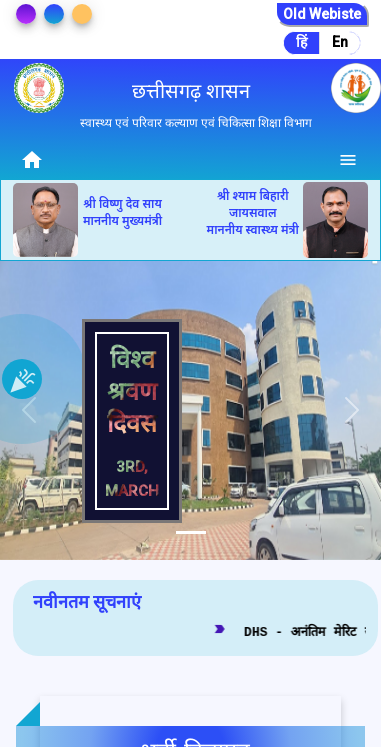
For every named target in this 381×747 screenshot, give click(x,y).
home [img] (32, 160)
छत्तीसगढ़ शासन (191, 91)
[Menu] (349, 159)
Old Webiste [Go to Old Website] (322, 14)
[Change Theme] (26, 14)
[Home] (32, 159)
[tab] (191, 532)
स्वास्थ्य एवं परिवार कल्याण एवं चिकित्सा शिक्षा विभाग (196, 123)
